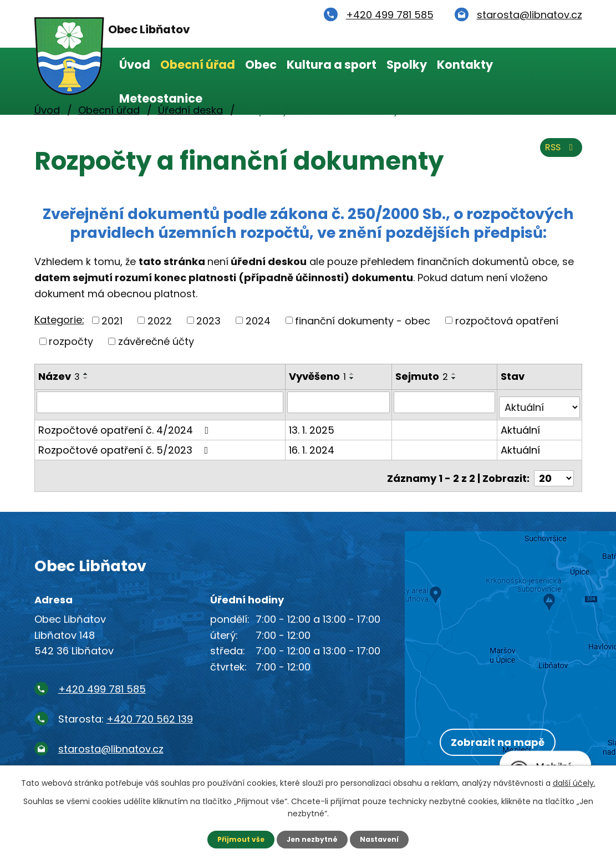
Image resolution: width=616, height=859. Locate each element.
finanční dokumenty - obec (363, 320)
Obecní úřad (198, 65)
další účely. (574, 781)
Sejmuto (424, 376)
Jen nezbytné (312, 838)
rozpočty (71, 341)
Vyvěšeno (319, 376)
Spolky (407, 65)
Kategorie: (59, 320)
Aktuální (521, 425)
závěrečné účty (156, 341)
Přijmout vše (235, 838)
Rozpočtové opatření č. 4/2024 (126, 425)
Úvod (135, 65)
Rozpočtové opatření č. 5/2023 (126, 444)
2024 (258, 320)
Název (59, 376)
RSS (558, 154)
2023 (208, 320)
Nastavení (386, 838)
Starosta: (126, 708)
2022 (160, 320)
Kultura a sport (332, 65)
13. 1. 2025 (313, 425)
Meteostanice (161, 98)
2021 (112, 320)
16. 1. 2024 (313, 444)
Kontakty (465, 65)
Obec (261, 65)
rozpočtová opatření (507, 320)
